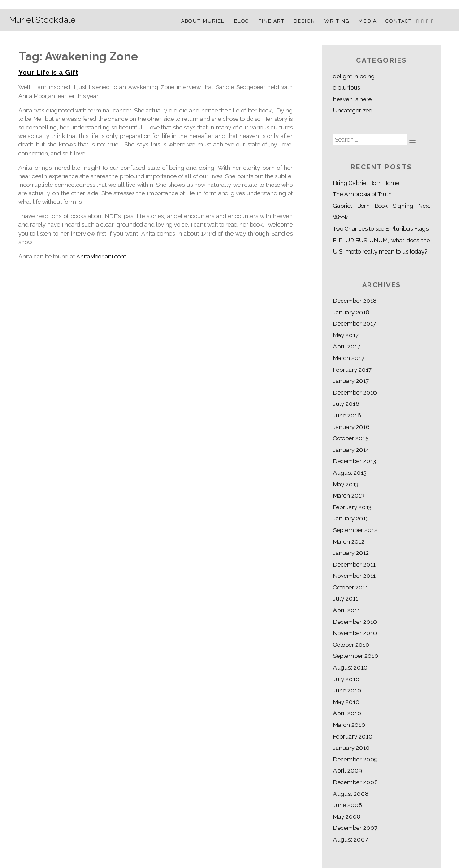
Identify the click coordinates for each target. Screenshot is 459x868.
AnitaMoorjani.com (101, 256)
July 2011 (346, 599)
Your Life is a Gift (48, 73)
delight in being (354, 76)
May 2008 (347, 817)
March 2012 (349, 542)
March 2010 (349, 725)
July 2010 (346, 679)
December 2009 (355, 759)
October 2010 (351, 645)
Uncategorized (353, 110)
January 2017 (351, 381)
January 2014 (351, 450)
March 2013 (349, 496)
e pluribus (346, 88)
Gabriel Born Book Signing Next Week (382, 212)
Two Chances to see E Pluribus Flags (381, 229)
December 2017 (355, 324)
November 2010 (355, 633)
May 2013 (346, 484)
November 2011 (354, 576)
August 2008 (351, 794)
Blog (241, 21)
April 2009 (347, 771)
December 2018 (355, 301)
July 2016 (346, 404)
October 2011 (351, 587)
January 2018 (351, 312)
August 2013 (350, 473)
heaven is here (352, 99)
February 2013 (352, 507)
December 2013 (355, 461)
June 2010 (347, 690)
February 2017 (352, 370)
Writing (337, 21)
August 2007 (351, 840)
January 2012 (351, 553)
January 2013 (351, 518)
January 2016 (351, 427)
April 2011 (346, 610)
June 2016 (347, 415)
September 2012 (355, 530)
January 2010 (351, 748)
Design (304, 21)
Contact (399, 21)
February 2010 (353, 737)
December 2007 (355, 828)
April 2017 (347, 346)
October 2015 (351, 438)
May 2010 (346, 702)
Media (367, 21)
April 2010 (347, 713)
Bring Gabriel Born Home (366, 183)
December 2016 (355, 393)
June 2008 (348, 805)
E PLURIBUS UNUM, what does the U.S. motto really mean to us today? (382, 246)
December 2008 (355, 782)
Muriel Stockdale (42, 20)
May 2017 (346, 335)
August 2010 (350, 668)
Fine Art (271, 21)
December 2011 (354, 565)
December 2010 (355, 622)
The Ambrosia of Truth (362, 194)
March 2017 (349, 358)
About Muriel (203, 21)
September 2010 (356, 656)
